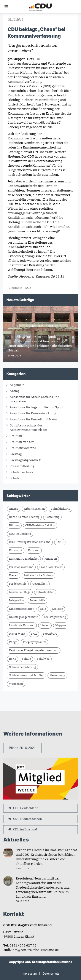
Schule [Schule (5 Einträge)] (26, 659)
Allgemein (15, 288)
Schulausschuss (21, 472)
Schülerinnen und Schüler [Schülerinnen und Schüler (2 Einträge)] (26, 675)
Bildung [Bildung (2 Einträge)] (14, 525)
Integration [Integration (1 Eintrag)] (17, 600)
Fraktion (16, 436)
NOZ (28, 288)
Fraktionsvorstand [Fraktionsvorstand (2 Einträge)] (21, 567)
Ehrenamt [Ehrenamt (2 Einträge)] (16, 550)
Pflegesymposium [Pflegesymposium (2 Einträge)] (34, 642)
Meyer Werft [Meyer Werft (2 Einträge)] (17, 634)
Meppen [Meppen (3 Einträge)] (61, 625)
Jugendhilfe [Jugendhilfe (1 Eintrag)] (37, 600)
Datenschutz (51, 974)
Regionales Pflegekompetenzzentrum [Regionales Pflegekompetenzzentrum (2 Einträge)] (34, 650)
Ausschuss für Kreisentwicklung (33, 413)
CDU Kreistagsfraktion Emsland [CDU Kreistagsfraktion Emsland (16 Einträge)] (30, 542)
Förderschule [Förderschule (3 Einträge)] (18, 584)
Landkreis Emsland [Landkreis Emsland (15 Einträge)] (22, 625)
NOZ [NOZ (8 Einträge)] (34, 634)
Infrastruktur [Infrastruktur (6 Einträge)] (45, 592)
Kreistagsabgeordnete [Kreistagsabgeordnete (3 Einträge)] (24, 617)
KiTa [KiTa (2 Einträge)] (43, 609)
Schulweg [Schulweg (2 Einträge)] (43, 659)
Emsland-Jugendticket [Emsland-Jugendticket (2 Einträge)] (24, 559)
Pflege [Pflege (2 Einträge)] (13, 642)
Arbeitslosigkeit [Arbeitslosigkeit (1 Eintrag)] (34, 509)
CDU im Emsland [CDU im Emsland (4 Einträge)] (20, 534)
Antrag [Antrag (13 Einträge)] (14, 509)
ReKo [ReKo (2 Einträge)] (13, 659)
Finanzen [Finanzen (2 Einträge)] (51, 559)
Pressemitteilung (22, 466)
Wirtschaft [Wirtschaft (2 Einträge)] (16, 684)
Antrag (15, 391)
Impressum (29, 974)
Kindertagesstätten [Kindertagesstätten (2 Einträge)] (22, 609)
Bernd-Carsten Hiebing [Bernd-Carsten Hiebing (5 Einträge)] (24, 517)
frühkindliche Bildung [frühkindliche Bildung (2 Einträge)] (39, 575)
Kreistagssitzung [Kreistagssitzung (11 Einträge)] (55, 617)
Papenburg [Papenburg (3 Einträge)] (50, 634)
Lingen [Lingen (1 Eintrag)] (45, 625)
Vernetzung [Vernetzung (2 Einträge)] (57, 675)
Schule (15, 478)
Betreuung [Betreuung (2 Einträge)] (52, 517)
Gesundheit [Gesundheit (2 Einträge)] (40, 584)
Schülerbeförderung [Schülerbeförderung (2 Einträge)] (22, 667)
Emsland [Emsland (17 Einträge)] (34, 550)
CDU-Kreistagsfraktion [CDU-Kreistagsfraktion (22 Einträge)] (40, 525)
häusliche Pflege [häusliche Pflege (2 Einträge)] (20, 592)
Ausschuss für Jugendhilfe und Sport (36, 407)
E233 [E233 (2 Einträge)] (60, 542)
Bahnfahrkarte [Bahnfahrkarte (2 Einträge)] (60, 509)
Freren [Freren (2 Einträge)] (14, 575)
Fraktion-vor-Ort (22, 442)
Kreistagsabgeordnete (26, 460)
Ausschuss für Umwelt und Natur (34, 419)
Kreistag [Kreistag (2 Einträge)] (57, 609)
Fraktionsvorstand (23, 448)
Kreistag (16, 454)
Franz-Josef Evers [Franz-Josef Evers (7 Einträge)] (51, 567)
